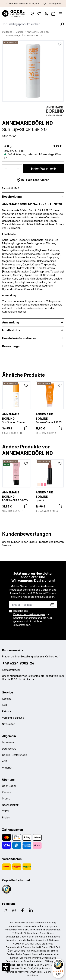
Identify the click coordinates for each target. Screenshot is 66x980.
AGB (49, 618)
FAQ (4, 705)
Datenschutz (9, 749)
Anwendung (11, 322)
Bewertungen (12, 346)
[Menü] (60, 14)
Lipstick (50, 496)
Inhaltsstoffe (11, 330)
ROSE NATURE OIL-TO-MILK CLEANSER (16, 496)
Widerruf (7, 768)
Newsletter (8, 724)
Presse (6, 799)
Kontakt (6, 699)
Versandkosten (16, 926)
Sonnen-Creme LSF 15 (50, 418)
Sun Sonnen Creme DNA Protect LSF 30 (16, 418)
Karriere (7, 792)
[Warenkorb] (53, 14)
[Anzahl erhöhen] (18, 169)
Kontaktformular (11, 670)
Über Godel (9, 786)
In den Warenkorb (43, 169)
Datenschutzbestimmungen (29, 614)
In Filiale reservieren (33, 179)
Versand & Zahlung (13, 718)
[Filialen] (32, 14)
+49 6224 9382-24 (18, 663)
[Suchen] (62, 24)
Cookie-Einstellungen (15, 755)
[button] (6, 967)
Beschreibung (12, 197)
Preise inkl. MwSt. (11, 188)
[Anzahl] (12, 169)
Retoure (7, 711)
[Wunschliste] (39, 14)
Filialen (6, 817)
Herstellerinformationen (19, 338)
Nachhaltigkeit (10, 805)
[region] (33, 72)
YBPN (5, 811)
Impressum (8, 742)
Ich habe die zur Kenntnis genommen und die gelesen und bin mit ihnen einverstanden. (33, 618)
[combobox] (29, 24)
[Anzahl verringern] (6, 169)
